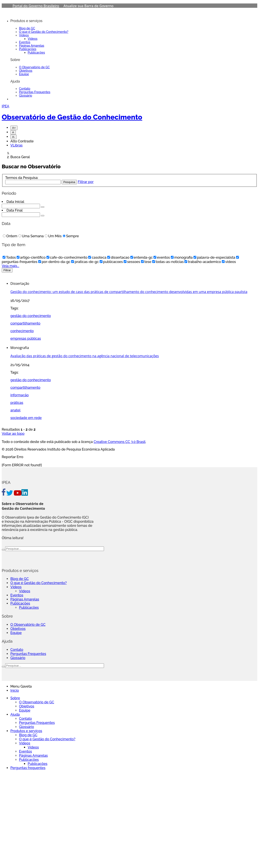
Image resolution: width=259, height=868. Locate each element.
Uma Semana (31, 236)
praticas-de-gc (85, 262)
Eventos (25, 42)
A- (14, 137)
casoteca (97, 257)
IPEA (6, 106)
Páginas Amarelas (32, 46)
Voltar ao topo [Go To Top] (13, 434)
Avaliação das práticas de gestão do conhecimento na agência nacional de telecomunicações (85, 356)
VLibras (16, 145)
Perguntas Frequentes (35, 92)
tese (146, 262)
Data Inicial (15, 202)
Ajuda (15, 714)
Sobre (15, 698)
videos (229, 262)
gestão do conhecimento (31, 316)
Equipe (24, 74)
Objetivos (26, 71)
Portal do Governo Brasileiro (36, 6)
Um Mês (53, 236)
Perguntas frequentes (28, 768)
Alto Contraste (22, 141)
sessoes (132, 262)
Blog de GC (27, 28)
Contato (25, 89)
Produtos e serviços (26, 731)
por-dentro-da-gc (54, 262)
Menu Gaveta (21, 686)
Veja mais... (10, 266)
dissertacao (118, 257)
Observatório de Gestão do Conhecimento (72, 117)
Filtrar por (86, 182)
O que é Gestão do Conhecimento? (44, 32)
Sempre (71, 236)
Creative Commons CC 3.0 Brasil (120, 442)
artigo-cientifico (31, 257)
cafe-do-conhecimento (67, 257)
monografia (182, 257)
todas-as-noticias (168, 262)
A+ (14, 128)
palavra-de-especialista (214, 257)
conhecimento (22, 331)
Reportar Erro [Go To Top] (13, 457)
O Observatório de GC (34, 67)
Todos (9, 257)
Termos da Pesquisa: (22, 178)
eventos (162, 257)
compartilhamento (25, 323)
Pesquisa (69, 182)
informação (20, 395)
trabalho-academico (203, 262)
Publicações (28, 49)
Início (15, 690)
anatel (15, 410)
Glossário (26, 96)
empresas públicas (26, 338)
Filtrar (7, 270)
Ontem (10, 236)
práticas (17, 403)
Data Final (15, 210)
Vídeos (24, 35)
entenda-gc (142, 257)
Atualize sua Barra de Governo (89, 6)
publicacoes (111, 262)
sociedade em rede (26, 418)
